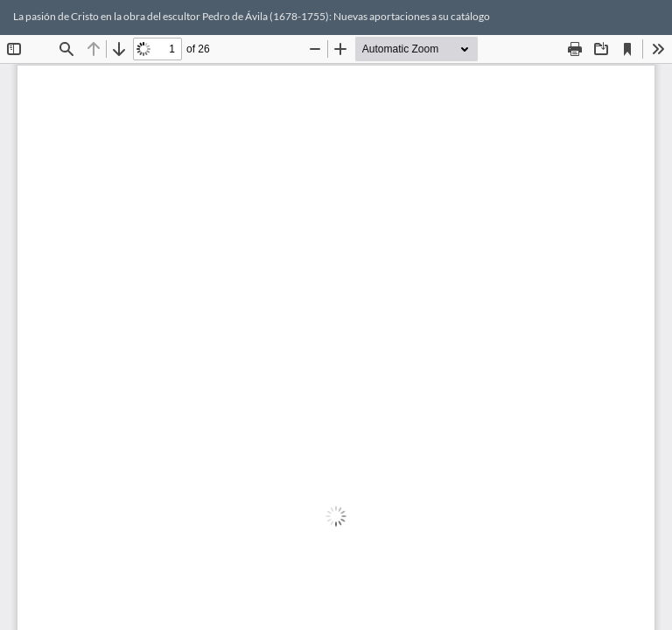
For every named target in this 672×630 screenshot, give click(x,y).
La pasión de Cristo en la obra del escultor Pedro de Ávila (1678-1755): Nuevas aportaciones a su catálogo (252, 16)
